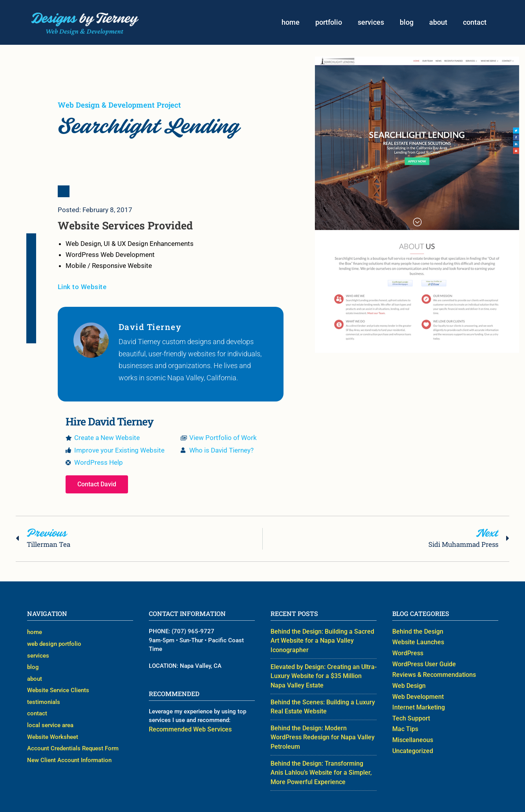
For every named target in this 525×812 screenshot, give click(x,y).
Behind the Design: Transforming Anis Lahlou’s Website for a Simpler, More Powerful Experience (320, 751)
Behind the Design (416, 633)
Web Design (408, 685)
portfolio (329, 23)
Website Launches (416, 643)
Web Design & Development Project (119, 105)
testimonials (44, 696)
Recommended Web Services (187, 731)
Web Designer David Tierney (323, 799)
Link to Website (82, 288)
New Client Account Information (69, 748)
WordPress (407, 654)
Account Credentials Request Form (73, 737)
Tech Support (410, 717)
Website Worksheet (53, 727)
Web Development (416, 696)
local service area (50, 717)
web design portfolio (54, 643)
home (291, 23)
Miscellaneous (412, 737)
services (371, 23)
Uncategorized (412, 748)
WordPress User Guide (422, 664)
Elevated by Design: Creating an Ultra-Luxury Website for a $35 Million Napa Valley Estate (321, 667)
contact (475, 23)
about (438, 23)
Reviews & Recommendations (431, 675)
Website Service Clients (58, 685)
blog (407, 23)
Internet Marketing (416, 706)
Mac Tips (404, 727)
